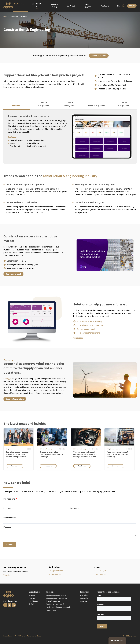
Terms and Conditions (34, 636)
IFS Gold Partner (20, 636)
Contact (132, 6)
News (11, 449)
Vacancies (7, 575)
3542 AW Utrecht (101, 574)
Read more (15, 466)
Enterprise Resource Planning (90, 321)
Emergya (7, 379)
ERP (7, 449)
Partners (32, 598)
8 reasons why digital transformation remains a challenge (51, 454)
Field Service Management (88, 333)
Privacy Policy (8, 636)
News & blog (84, 595)
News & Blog (80, 6)
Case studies (84, 598)
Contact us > (79, 338)
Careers (110, 6)
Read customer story (15, 399)
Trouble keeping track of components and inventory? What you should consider (86, 454)
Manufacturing (47, 449)
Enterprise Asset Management (90, 325)
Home (5, 16)
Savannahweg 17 (100, 571)
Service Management (86, 329)
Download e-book (99, 56)
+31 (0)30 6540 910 (56, 571)
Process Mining (51, 610)
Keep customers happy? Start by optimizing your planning (118, 454)
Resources (83, 601)
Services (90, 6)
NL (118, 6)
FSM (75, 449)
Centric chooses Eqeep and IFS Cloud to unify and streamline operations (18, 454)
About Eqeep (100, 6)
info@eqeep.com (55, 574)
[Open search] (123, 6)
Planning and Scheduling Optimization (59, 607)
